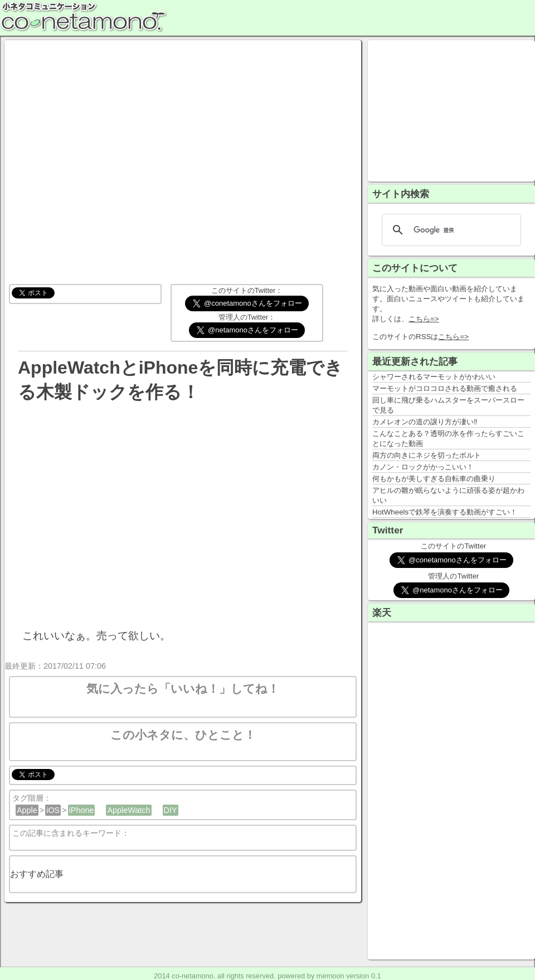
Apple (27, 810)
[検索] (450, 230)
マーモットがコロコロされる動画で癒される (445, 388)
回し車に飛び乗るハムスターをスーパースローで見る (448, 405)
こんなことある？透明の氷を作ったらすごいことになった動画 (448, 438)
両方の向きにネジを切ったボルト (427, 455)
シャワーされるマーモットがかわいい (434, 377)
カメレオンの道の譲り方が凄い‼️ (425, 422)
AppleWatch (128, 810)
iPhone (82, 810)
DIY (171, 810)
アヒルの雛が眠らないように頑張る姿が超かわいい (448, 495)
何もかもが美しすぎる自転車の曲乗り (434, 479)
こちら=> (424, 319)
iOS (53, 810)
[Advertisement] (451, 110)
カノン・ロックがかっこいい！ (423, 467)
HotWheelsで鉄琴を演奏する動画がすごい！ (445, 512)
